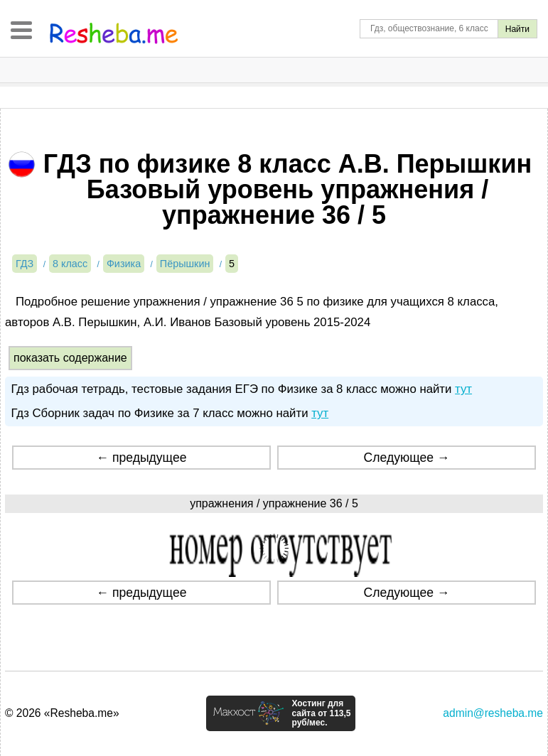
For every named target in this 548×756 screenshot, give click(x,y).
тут (463, 389)
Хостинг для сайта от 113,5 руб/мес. (321, 713)
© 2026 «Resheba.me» (62, 713)
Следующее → (407, 458)
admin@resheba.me (493, 713)
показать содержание (70, 358)
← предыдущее (141, 458)
